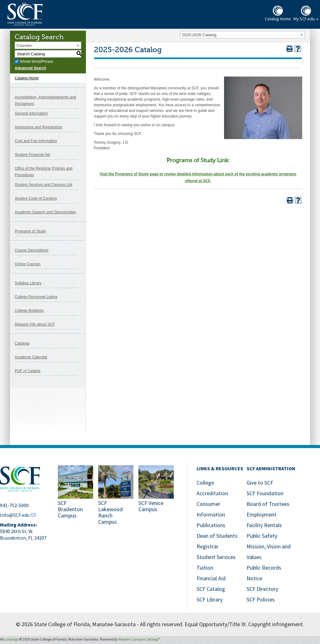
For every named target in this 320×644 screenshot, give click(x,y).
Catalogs (22, 343)
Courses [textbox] (24, 45)
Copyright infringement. (276, 624)
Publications (211, 525)
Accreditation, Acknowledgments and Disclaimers (45, 100)
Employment (262, 514)
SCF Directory (262, 589)
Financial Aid (211, 578)
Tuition (205, 568)
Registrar (207, 546)
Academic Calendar (31, 357)
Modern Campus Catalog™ (139, 639)
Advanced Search (30, 68)
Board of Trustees (268, 504)
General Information (31, 113)
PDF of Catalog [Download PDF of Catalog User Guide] (27, 371)
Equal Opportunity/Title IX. (216, 624)
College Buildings (29, 311)
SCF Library (210, 599)
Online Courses (28, 264)
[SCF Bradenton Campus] (75, 496)
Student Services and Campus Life (44, 185)
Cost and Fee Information (36, 141)
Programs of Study (30, 231)
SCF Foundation (265, 493)
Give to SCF (260, 483)
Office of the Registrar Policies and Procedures (44, 172)
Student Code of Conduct (36, 198)
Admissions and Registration (38, 127)
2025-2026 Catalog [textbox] (199, 35)
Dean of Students (217, 536)
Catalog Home (27, 78)
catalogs (12, 639)
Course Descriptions (32, 250)
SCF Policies (261, 599)
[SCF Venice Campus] (156, 496)
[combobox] (242, 35)
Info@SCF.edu (15, 515)
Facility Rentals (264, 525)
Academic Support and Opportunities (45, 212)
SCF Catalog (211, 589)
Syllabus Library (28, 283)
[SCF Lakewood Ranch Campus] (116, 496)
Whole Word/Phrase (36, 62)
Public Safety (262, 536)
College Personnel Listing (36, 297)
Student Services (216, 557)
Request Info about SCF (35, 324)
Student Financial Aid (32, 155)
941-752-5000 (14, 505)
